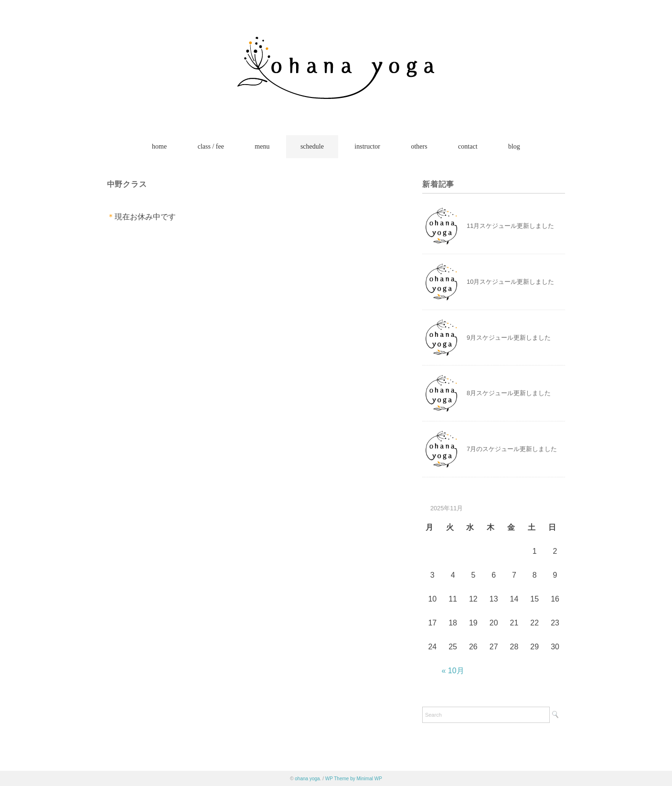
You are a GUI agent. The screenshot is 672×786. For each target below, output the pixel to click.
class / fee (211, 146)
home (159, 146)
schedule (312, 146)
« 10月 (453, 671)
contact (468, 146)
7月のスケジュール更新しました (512, 449)
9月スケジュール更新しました (509, 338)
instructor (367, 146)
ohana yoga (307, 779)
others (419, 146)
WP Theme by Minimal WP (354, 779)
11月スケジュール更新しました (510, 226)
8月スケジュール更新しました (509, 393)
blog (514, 146)
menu (262, 146)
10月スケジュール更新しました (510, 282)
